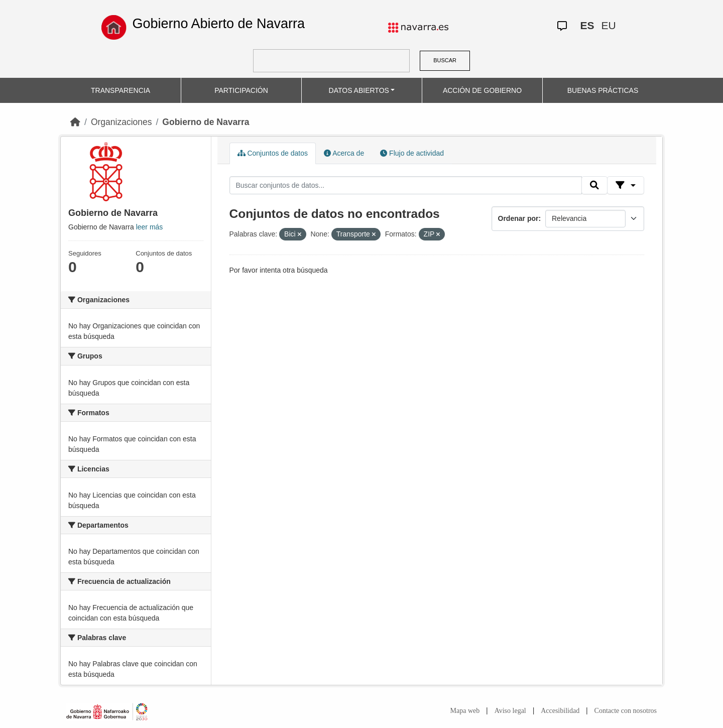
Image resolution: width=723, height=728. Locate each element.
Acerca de (344, 153)
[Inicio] (75, 122)
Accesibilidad (560, 711)
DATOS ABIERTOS (359, 90)
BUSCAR (445, 60)
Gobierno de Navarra (206, 122)
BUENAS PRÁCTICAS (603, 90)
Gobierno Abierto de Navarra (218, 24)
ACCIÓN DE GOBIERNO (482, 90)
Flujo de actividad (412, 153)
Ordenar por (518, 218)
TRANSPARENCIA (120, 90)
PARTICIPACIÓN (241, 90)
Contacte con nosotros (626, 711)
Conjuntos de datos (273, 153)
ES (587, 25)
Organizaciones (122, 122)
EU (608, 25)
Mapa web (465, 711)
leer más (150, 227)
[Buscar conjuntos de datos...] (406, 185)
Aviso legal (510, 711)
